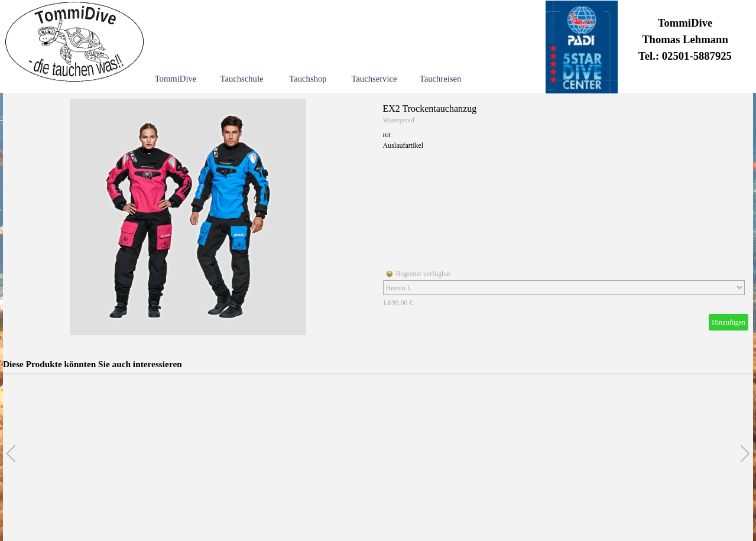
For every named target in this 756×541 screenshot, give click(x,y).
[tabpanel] (685, 41)
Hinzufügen (729, 322)
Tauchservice (374, 79)
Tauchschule (241, 79)
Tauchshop (308, 79)
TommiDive (176, 79)
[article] (378, 217)
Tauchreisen (441, 79)
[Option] (564, 288)
